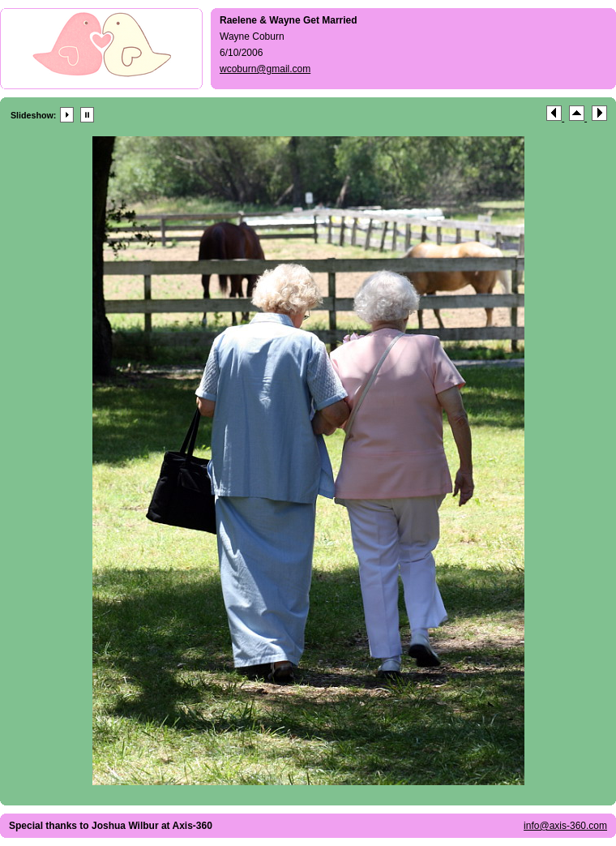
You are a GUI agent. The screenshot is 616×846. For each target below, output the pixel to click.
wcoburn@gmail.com (265, 69)
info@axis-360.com (565, 826)
